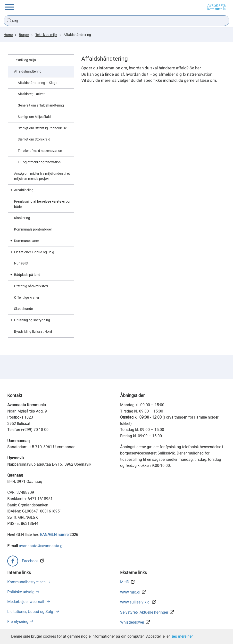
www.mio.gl (130, 592)
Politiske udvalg (21, 592)
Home (8, 35)
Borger (24, 35)
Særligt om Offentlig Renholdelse (42, 128)
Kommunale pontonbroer (33, 229)
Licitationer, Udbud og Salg (34, 252)
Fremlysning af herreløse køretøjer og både (42, 204)
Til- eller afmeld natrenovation (40, 151)
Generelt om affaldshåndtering (41, 105)
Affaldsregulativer (31, 94)
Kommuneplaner (27, 241)
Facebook (30, 561)
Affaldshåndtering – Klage (37, 83)
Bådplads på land (27, 275)
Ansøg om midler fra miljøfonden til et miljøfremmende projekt (42, 176)
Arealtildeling (24, 190)
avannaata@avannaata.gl (41, 546)
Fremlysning (18, 622)
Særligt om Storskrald (34, 139)
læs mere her (182, 636)
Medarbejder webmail (26, 602)
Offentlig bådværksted (31, 286)
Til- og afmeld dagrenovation (39, 162)
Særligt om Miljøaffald (34, 117)
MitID (125, 582)
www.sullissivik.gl (135, 602)
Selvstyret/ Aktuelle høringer (144, 612)
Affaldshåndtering (77, 35)
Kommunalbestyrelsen (26, 582)
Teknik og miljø (46, 35)
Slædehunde (23, 309)
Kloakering (22, 218)
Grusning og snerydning (32, 320)
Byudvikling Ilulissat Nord (33, 331)
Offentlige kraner (27, 297)
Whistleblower (132, 622)
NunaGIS (21, 263)
